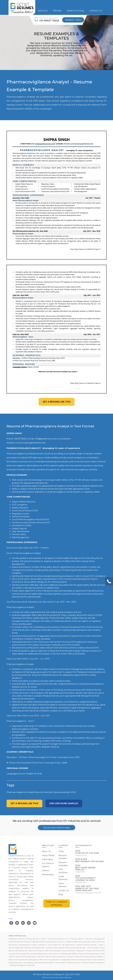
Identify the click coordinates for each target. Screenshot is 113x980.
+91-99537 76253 (49, 21)
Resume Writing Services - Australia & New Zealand (45, 948)
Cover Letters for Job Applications (61, 945)
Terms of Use (47, 977)
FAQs (61, 851)
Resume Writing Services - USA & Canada (82, 948)
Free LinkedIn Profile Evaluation (68, 963)
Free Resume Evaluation (44, 963)
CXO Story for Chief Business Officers (63, 954)
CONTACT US (96, 11)
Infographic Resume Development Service (47, 942)
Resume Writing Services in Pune (84, 960)
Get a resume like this (57, 402)
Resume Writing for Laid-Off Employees (44, 951)
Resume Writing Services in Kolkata (90, 957)
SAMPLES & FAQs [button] (76, 11)
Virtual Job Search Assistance (73, 951)
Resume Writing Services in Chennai (60, 957)
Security (68, 977)
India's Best (47, 859)
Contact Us (64, 890)
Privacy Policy (58, 977)
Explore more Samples (64, 803)
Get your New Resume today (57, 828)
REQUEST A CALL (73, 20)
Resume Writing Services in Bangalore (23, 960)
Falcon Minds (48, 855)
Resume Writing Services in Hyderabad (54, 960)
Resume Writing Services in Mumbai (30, 957)
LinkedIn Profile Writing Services (78, 942)
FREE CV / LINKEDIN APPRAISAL (57, 903)
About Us (46, 851)
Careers (45, 870)
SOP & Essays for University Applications (32, 954)
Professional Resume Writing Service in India (27, 939)
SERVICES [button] (43, 11)
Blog (61, 894)
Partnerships (48, 875)
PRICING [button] (57, 11)
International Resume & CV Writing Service (65, 939)
